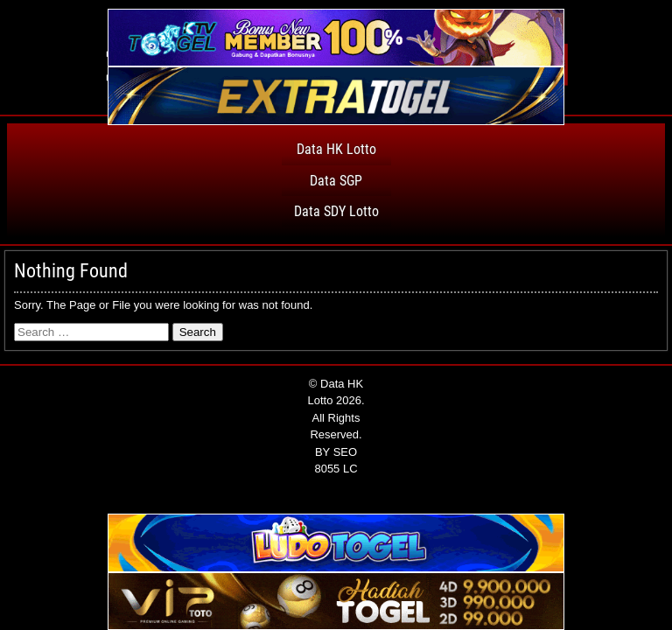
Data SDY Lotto (336, 211)
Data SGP (336, 181)
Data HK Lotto (336, 149)
